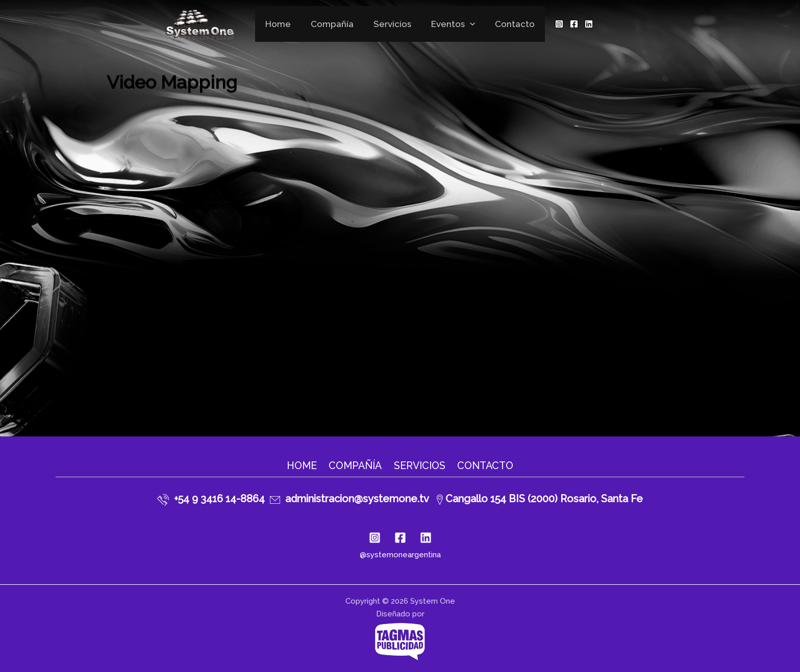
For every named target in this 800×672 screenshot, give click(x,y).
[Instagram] (553, 24)
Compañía (335, 24)
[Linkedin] (582, 24)
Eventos (451, 24)
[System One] (206, 23)
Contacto (510, 24)
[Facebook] (567, 24)
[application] (467, 24)
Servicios (392, 24)
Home (283, 24)
